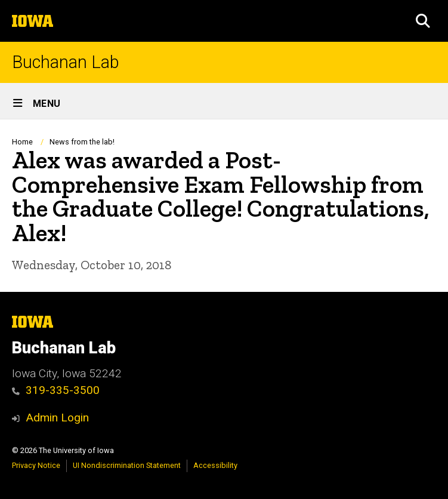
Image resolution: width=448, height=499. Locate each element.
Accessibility (215, 465)
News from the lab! (82, 142)
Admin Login (57, 418)
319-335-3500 (56, 390)
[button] (423, 21)
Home (22, 142)
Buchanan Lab (66, 62)
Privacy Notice (36, 465)
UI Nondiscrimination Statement (127, 465)
